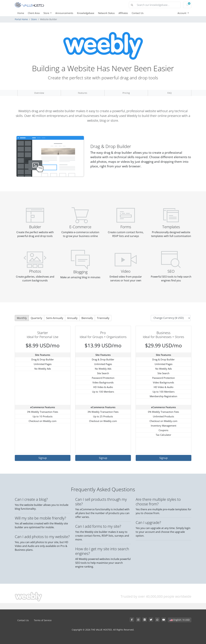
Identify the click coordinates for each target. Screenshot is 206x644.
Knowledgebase (86, 13)
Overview (39, 93)
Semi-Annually (55, 318)
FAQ (169, 93)
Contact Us (138, 13)
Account (182, 13)
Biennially (87, 318)
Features (83, 93)
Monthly (22, 318)
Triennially (103, 318)
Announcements (64, 13)
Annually (72, 318)
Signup (43, 458)
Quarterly (36, 318)
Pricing (126, 93)
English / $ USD (180, 620)
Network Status (106, 13)
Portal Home (21, 19)
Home (21, 13)
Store (47, 13)
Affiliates (123, 13)
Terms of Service (43, 620)
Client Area (34, 13)
